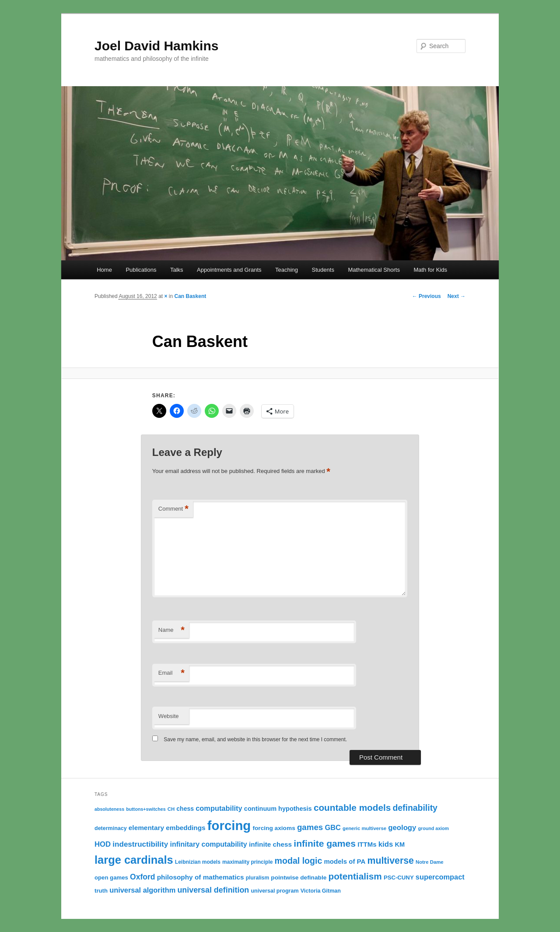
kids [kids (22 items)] (386, 844)
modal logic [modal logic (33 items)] (299, 861)
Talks (177, 270)
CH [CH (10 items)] (171, 809)
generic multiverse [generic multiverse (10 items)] (364, 828)
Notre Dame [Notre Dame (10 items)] (430, 862)
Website (169, 716)
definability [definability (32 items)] (415, 808)
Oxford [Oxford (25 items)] (143, 877)
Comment (173, 509)
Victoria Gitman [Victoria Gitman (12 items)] (321, 891)
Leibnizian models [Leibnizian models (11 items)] (198, 862)
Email (171, 673)
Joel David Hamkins (156, 46)
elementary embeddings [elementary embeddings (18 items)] (167, 828)
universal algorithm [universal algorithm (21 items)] (142, 890)
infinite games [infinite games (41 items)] (325, 843)
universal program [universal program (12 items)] (275, 891)
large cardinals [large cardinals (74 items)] (134, 860)
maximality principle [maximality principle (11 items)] (247, 862)
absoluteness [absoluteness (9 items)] (109, 809)
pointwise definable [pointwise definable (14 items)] (299, 878)
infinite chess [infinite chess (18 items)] (270, 844)
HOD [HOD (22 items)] (103, 844)
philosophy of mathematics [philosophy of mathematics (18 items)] (201, 877)
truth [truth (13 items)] (101, 891)
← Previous (427, 296)
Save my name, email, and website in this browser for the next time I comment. (255, 739)
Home (104, 270)
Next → (457, 296)
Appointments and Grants (229, 270)
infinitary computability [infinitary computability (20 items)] (208, 844)
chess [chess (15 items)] (185, 809)
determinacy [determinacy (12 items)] (111, 828)
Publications (141, 270)
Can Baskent (191, 296)
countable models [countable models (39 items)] (352, 808)
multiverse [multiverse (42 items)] (391, 861)
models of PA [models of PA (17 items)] (345, 861)
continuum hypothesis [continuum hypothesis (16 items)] (278, 809)
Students (323, 270)
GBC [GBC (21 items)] (332, 827)
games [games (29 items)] (310, 827)
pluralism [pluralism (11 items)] (257, 878)
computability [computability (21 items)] (219, 808)
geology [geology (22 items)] (402, 828)
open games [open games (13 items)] (111, 878)
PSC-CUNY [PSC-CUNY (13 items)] (399, 878)
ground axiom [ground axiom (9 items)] (434, 828)
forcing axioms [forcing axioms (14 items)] (274, 828)
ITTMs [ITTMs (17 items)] (367, 844)
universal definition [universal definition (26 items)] (213, 890)
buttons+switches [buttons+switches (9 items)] (146, 809)
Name (171, 630)
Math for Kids (430, 270)
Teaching (287, 270)
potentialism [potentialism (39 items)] (355, 876)
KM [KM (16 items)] (400, 844)
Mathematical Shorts (374, 270)
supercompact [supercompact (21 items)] (440, 877)
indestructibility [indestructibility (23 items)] (140, 844)
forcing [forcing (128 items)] (229, 825)
